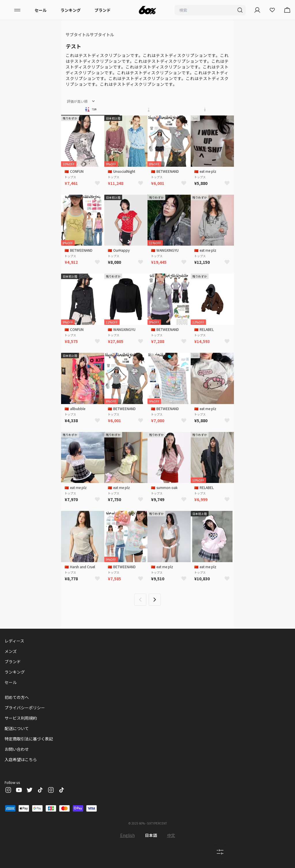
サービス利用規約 (21, 718)
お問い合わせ (17, 749)
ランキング (71, 10)
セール (41, 10)
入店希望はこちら (21, 759)
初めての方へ (17, 697)
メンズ (11, 651)
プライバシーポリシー (25, 708)
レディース (14, 641)
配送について (17, 728)
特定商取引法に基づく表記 (29, 739)
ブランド (103, 10)
